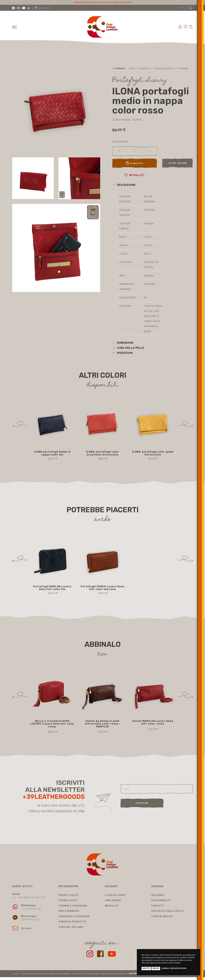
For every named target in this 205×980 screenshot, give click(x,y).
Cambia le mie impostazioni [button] (174, 968)
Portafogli (183, 68)
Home (132, 68)
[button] (124, 185)
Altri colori (178, 163)
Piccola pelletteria (164, 68)
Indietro (119, 68)
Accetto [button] (146, 968)
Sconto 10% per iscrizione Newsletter (102, 2)
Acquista (135, 163)
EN (183, 8)
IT (179, 8)
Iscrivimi (142, 803)
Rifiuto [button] (156, 968)
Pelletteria (145, 68)
